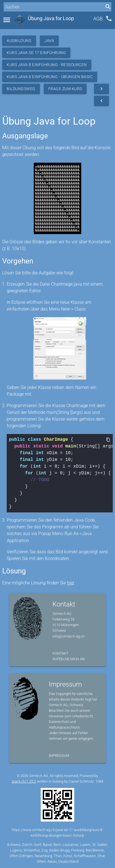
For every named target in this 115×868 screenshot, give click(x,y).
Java (49, 41)
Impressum (59, 756)
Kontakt (60, 653)
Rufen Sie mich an (69, 659)
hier (71, 583)
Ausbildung (19, 41)
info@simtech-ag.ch (69, 636)
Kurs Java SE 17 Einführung (36, 53)
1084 (99, 781)
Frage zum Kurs (65, 89)
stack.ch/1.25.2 (24, 781)
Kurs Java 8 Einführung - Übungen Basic (50, 77)
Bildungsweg (21, 89)
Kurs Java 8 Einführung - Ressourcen (47, 65)
